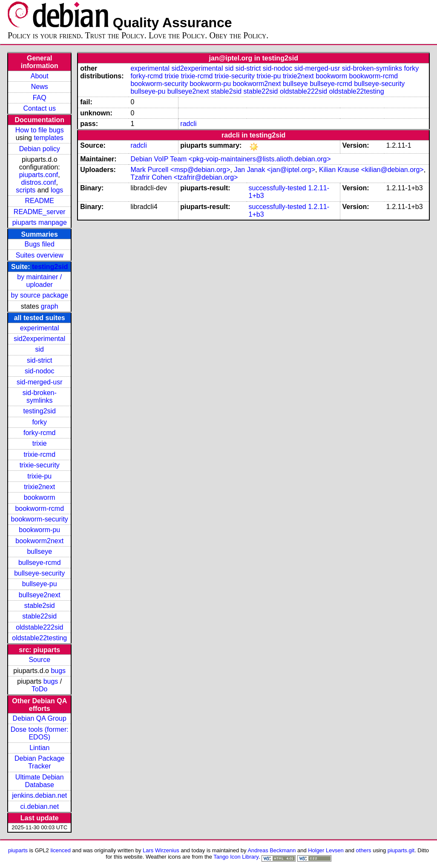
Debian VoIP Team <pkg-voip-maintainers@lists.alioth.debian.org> (230, 159)
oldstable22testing (39, 638)
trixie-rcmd (39, 454)
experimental (40, 328)
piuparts (18, 850)
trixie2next (39, 487)
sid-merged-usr (40, 382)
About (40, 76)
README (40, 201)
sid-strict (40, 360)
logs (57, 190)
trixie (40, 443)
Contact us (40, 108)
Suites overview (40, 255)
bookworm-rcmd (39, 508)
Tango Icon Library (236, 857)
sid (40, 349)
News (40, 87)
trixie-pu (39, 476)
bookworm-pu (39, 530)
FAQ (40, 98)
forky (39, 422)
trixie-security (40, 465)
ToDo (39, 689)
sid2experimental (39, 339)
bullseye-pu (40, 584)
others (364, 850)
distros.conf (39, 182)
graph (50, 306)
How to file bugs (40, 130)
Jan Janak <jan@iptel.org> (275, 170)
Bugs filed (40, 244)
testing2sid (50, 267)
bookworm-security (40, 519)
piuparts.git (401, 850)
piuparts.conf (39, 175)
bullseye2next (40, 595)
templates (48, 138)
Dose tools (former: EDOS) (40, 733)
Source (39, 660)
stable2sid (40, 606)
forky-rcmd (40, 433)
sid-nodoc (39, 371)
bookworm (40, 497)
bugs (58, 671)
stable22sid (39, 616)
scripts (26, 190)
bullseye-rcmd (40, 563)
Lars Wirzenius (161, 850)
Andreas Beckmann (272, 850)
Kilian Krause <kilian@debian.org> (371, 170)
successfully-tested (277, 188)
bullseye (39, 551)
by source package (40, 295)
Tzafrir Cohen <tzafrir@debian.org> (184, 177)
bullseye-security (39, 573)
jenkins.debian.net (39, 795)
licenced (60, 850)
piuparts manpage (40, 222)
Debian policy (40, 149)
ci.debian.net (39, 806)
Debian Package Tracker (39, 762)
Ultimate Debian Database (40, 781)
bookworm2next (39, 541)
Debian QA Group (40, 718)
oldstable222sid (39, 627)
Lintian (39, 748)
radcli (188, 124)
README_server (40, 212)
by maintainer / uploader (39, 281)
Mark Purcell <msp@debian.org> (180, 170)
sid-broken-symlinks (40, 397)
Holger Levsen (326, 850)
